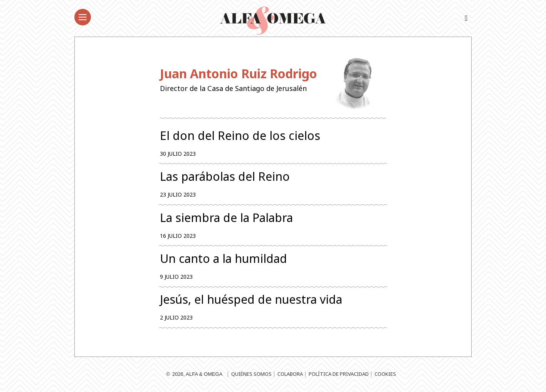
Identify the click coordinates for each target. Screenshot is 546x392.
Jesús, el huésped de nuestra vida (251, 300)
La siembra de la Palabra (226, 218)
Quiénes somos (251, 375)
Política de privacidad (339, 375)
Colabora (290, 375)
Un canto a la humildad (223, 259)
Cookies (385, 375)
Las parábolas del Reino (225, 177)
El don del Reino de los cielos (240, 136)
